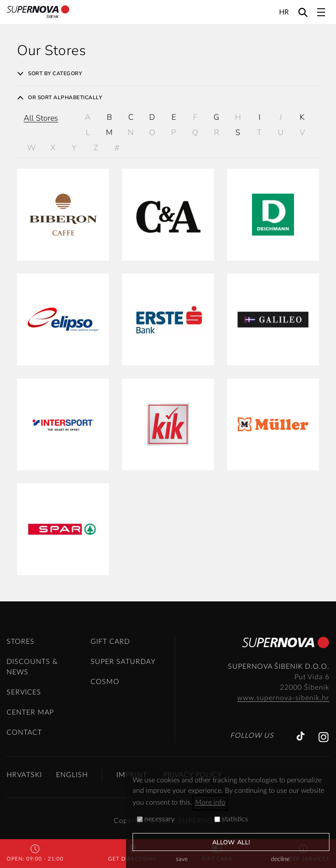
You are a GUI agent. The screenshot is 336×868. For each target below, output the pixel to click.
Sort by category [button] (49, 73)
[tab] (168, 73)
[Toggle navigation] (321, 12)
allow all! (231, 842)
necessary (156, 819)
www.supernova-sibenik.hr (283, 698)
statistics (231, 819)
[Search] (303, 12)
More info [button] (210, 802)
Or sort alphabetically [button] (59, 97)
